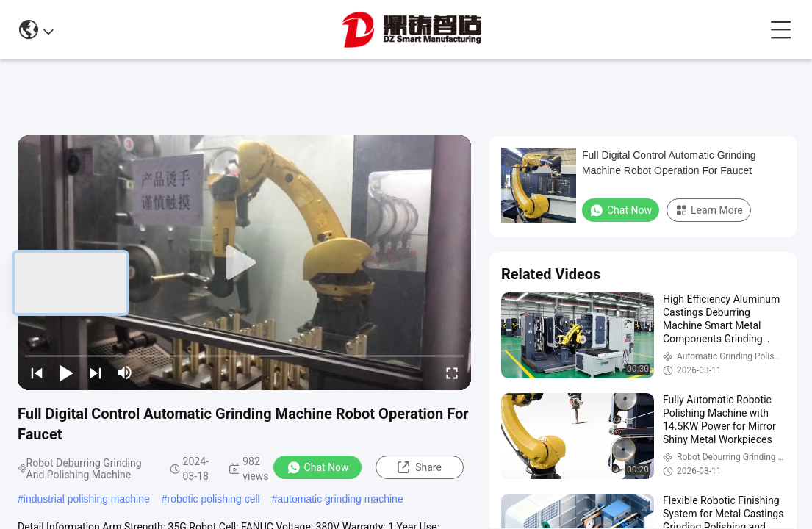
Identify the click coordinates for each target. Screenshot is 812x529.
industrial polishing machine (87, 499)
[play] (245, 263)
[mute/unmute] (125, 373)
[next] (96, 373)
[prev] (37, 373)
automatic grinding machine (340, 499)
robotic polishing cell (214, 499)
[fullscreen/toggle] (452, 373)
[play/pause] (66, 373)
